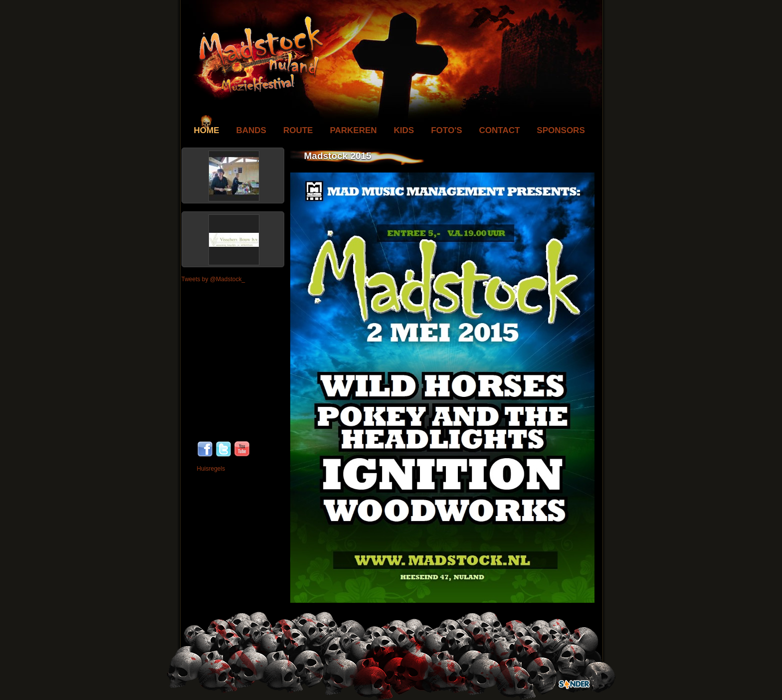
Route (298, 130)
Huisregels (211, 469)
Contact (500, 130)
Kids (404, 130)
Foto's (446, 130)
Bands (251, 130)
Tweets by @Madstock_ (213, 279)
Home (207, 130)
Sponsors (561, 130)
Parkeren (353, 130)
